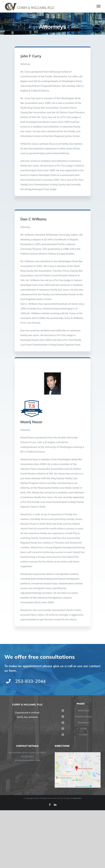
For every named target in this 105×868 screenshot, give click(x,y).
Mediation (84, 722)
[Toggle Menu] (99, 6)
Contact (84, 734)
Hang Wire (77, 798)
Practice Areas (84, 716)
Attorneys (84, 710)
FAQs (84, 728)
